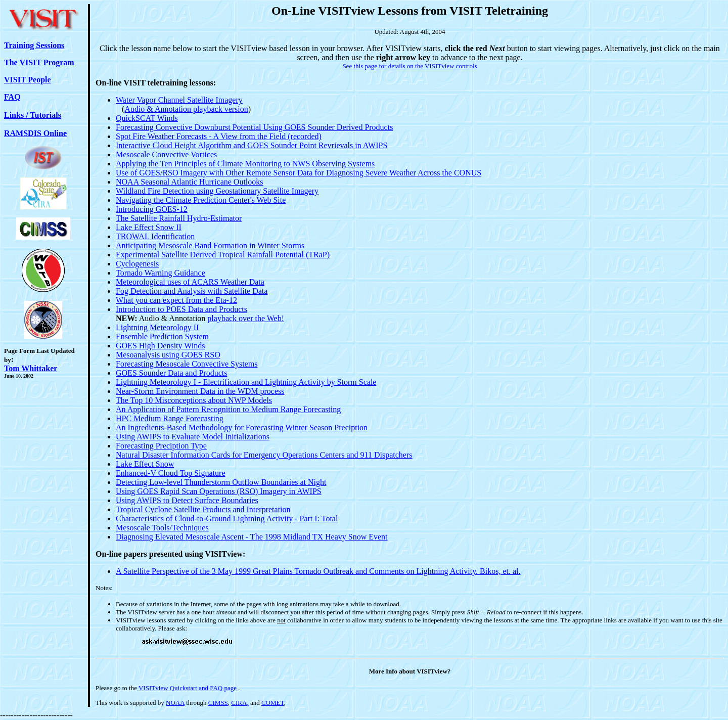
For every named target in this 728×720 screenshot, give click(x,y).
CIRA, (240, 703)
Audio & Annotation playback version (186, 109)
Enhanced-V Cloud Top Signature (170, 473)
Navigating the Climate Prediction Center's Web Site (201, 200)
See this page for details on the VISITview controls (409, 66)
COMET (273, 703)
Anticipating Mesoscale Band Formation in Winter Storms (210, 245)
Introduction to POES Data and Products (181, 309)
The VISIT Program (39, 62)
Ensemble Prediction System (162, 336)
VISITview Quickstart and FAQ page (188, 688)
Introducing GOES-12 (152, 209)
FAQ (12, 97)
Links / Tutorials (33, 115)
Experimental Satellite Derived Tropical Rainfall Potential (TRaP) (223, 255)
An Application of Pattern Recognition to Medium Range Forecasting (228, 409)
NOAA (175, 703)
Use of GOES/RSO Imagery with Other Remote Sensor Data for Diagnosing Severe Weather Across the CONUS (299, 173)
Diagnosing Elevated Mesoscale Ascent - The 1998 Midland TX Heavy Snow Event (252, 537)
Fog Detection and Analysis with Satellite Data (192, 291)
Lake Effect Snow (145, 464)
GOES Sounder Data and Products (171, 373)
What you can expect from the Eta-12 (176, 300)
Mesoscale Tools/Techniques (162, 528)
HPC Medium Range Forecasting (170, 418)
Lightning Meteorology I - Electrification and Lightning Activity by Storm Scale (246, 382)
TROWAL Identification (155, 236)
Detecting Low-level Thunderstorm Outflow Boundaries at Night (221, 482)
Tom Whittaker (31, 368)
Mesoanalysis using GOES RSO (168, 355)
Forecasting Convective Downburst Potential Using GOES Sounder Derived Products (254, 127)
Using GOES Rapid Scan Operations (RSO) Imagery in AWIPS (219, 491)
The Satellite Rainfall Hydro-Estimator (179, 218)
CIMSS (218, 703)
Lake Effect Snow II (149, 227)
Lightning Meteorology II (157, 327)
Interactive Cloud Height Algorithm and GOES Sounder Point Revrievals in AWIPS (252, 145)
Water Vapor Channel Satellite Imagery (179, 100)
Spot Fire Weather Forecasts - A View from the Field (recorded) (219, 136)
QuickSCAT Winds (147, 118)
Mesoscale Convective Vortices (166, 154)
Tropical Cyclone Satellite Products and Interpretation (203, 509)
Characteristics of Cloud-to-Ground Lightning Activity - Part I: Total (227, 519)
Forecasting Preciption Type (161, 446)
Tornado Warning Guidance (161, 273)
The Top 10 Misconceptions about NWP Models (194, 400)
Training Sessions (34, 45)
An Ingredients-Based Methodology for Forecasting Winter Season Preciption (242, 427)
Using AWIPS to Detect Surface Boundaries (187, 500)
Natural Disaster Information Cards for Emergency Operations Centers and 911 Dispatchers (264, 455)
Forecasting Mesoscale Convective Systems (187, 364)
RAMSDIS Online (35, 133)
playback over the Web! (246, 318)
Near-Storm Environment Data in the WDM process (200, 391)
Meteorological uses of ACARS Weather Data (190, 282)
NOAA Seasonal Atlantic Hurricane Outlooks (190, 182)
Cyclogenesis (137, 264)
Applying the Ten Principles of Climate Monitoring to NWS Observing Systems (245, 164)
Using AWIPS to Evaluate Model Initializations (193, 437)
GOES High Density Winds (160, 346)
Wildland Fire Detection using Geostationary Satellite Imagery (217, 191)
